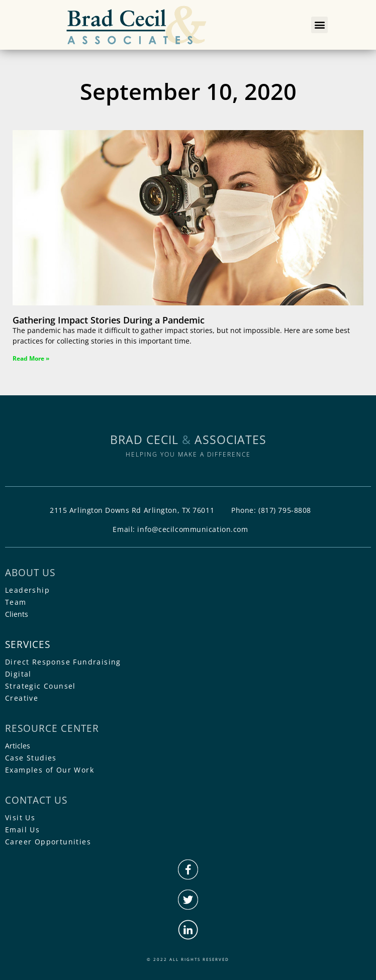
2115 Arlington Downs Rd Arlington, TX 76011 (132, 510)
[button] (319, 25)
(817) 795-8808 (285, 510)
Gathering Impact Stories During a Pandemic (109, 320)
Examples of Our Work (50, 770)
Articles (18, 746)
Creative (22, 698)
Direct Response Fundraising (63, 662)
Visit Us (20, 818)
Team (16, 602)
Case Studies (31, 758)
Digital (18, 674)
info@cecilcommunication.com (193, 529)
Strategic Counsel (40, 686)
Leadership (27, 590)
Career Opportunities (48, 842)
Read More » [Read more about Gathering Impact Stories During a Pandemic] (31, 358)
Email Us (22, 830)
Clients (17, 614)
